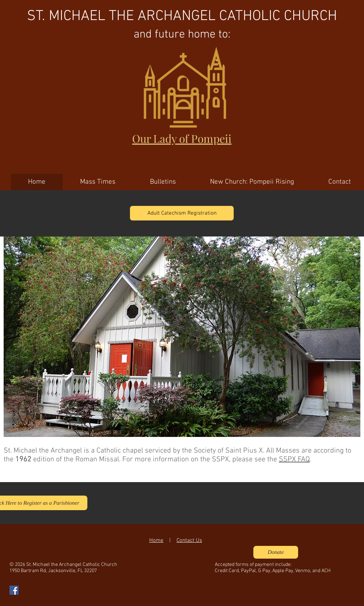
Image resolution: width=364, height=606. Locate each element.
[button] (182, 337)
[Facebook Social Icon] (14, 590)
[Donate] (276, 552)
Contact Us (189, 540)
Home (156, 540)
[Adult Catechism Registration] (182, 213)
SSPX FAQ (294, 460)
